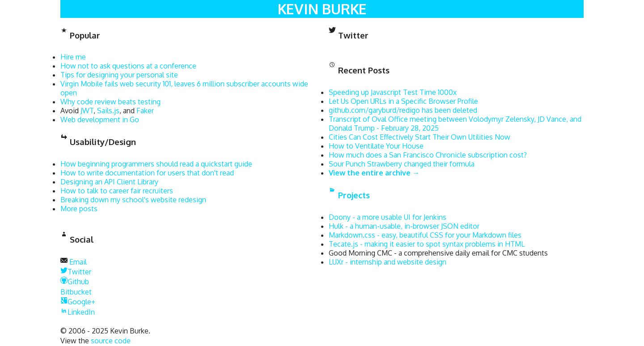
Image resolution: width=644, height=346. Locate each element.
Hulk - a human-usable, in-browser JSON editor (404, 226)
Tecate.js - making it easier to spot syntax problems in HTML (427, 244)
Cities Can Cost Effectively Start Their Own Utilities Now (419, 137)
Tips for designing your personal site (119, 75)
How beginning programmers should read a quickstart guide (156, 164)
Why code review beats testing (110, 102)
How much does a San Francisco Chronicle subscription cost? (428, 155)
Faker (145, 111)
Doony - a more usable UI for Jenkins (388, 217)
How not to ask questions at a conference (128, 66)
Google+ (78, 302)
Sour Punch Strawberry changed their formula (402, 164)
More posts (79, 209)
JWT (87, 111)
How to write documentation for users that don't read (147, 173)
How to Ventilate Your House (376, 146)
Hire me (73, 57)
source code (111, 341)
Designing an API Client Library (109, 182)
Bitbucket (76, 292)
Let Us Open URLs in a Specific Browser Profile (403, 101)
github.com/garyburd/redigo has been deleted (403, 110)
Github (75, 282)
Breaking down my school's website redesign (133, 200)
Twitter (76, 272)
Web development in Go (100, 120)
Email (78, 262)
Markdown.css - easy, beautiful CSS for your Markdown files (425, 235)
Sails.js (108, 111)
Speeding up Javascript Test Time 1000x (393, 92)
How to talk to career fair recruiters (117, 191)
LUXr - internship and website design (388, 262)
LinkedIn (78, 312)
